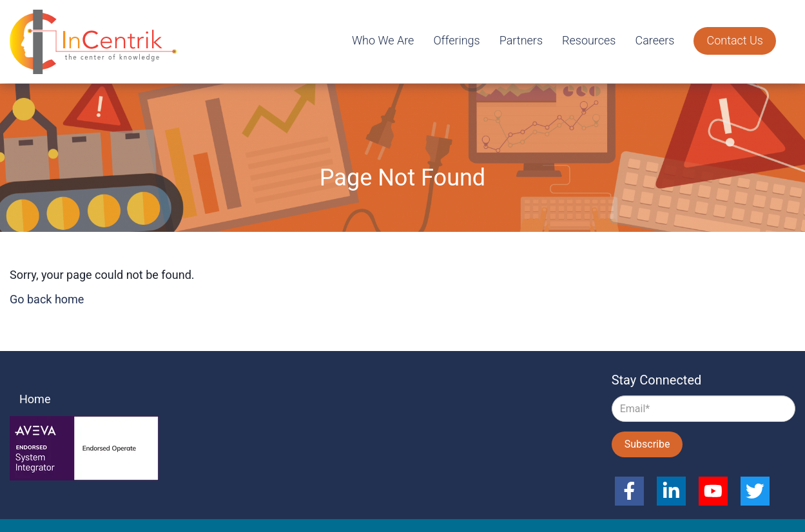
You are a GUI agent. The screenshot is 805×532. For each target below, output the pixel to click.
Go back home (47, 299)
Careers (655, 40)
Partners (521, 40)
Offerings (456, 40)
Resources (589, 40)
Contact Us (735, 40)
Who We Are (383, 40)
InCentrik (97, 42)
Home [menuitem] (35, 399)
